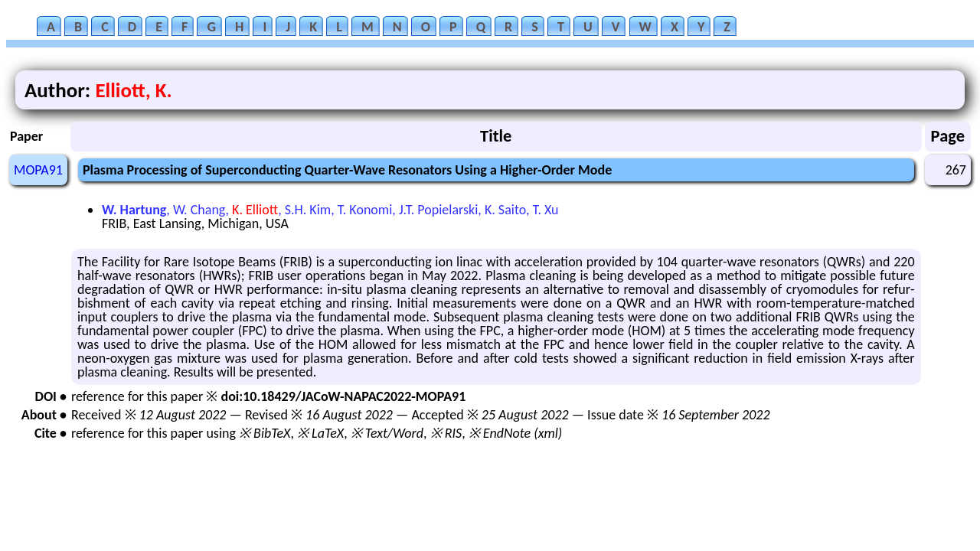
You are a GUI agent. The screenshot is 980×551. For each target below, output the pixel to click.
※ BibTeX (265, 433)
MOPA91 (38, 170)
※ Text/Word (387, 433)
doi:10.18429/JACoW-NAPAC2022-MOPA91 (343, 396)
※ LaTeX (320, 433)
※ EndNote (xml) (516, 433)
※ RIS (446, 433)
